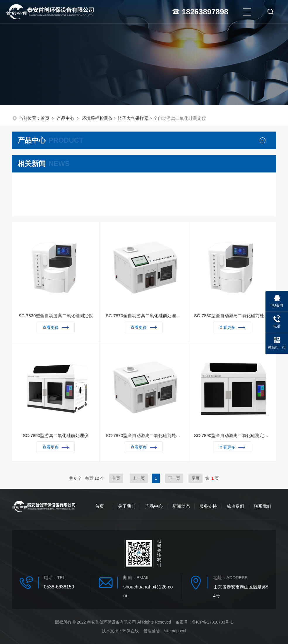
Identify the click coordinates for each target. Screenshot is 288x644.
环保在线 (131, 631)
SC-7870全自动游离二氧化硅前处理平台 (144, 316)
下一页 (174, 478)
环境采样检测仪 (97, 118)
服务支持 (208, 506)
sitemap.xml (175, 631)
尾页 (196, 478)
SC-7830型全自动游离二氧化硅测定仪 (56, 316)
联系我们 (263, 506)
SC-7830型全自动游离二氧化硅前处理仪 (232, 316)
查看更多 (56, 327)
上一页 (139, 478)
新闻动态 (181, 506)
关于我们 (127, 506)
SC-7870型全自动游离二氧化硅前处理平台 (144, 435)
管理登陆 (152, 631)
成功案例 (235, 506)
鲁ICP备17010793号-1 (212, 622)
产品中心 (66, 118)
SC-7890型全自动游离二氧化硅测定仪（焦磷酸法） (232, 435)
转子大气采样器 (133, 118)
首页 (45, 118)
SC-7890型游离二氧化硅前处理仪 (56, 435)
